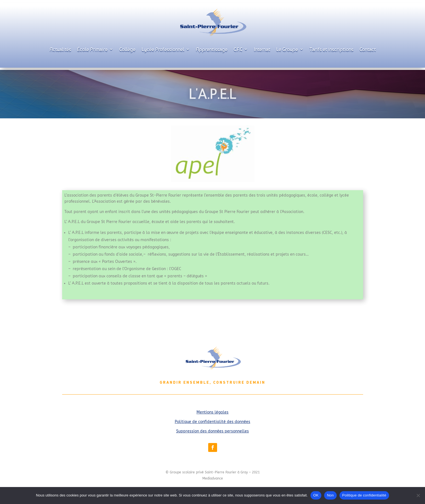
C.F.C (238, 49)
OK (316, 495)
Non (330, 495)
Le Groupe (287, 49)
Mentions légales (212, 412)
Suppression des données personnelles (212, 431)
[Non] (418, 495)
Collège (127, 49)
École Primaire (92, 49)
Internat (262, 49)
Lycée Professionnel (163, 49)
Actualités (60, 49)
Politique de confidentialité (364, 495)
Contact (368, 49)
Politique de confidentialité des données (212, 422)
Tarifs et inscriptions (331, 49)
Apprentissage (212, 49)
